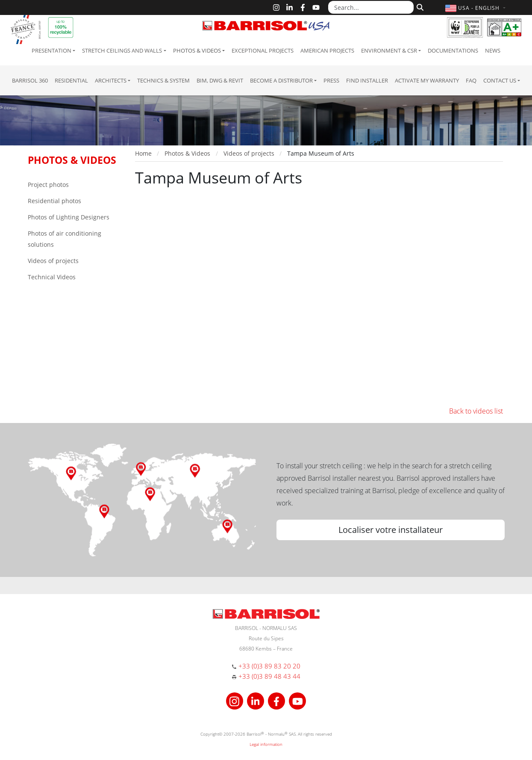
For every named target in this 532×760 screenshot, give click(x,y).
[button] (476, 8)
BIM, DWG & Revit (220, 80)
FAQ (471, 80)
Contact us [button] (500, 80)
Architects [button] (111, 80)
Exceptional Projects (263, 50)
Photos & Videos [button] (197, 50)
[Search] (419, 6)
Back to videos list (476, 411)
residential (71, 80)
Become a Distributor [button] (281, 80)
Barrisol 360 (30, 80)
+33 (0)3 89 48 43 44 (269, 676)
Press (331, 80)
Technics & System (163, 80)
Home (143, 153)
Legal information (266, 744)
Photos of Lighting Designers (69, 217)
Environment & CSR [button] (389, 50)
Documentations (453, 50)
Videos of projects (53, 261)
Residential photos (54, 201)
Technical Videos (52, 277)
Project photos (48, 185)
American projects (327, 50)
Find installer (367, 80)
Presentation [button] (51, 50)
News (493, 50)
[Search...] (371, 7)
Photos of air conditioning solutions (65, 239)
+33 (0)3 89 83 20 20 (269, 666)
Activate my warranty (427, 80)
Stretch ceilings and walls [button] (122, 50)
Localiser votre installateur (391, 530)
